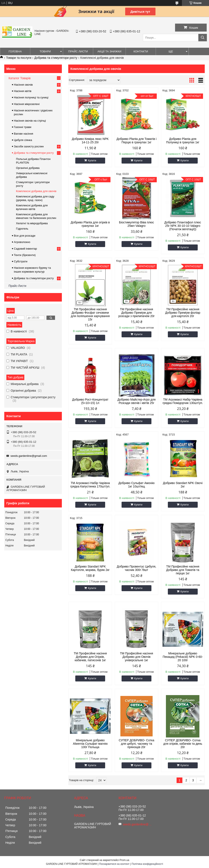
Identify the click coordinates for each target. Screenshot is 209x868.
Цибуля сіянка (23, 140)
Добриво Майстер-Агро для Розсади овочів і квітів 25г (137, 401)
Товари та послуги (19, 58)
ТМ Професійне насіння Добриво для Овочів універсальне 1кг (136, 657)
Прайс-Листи (17, 286)
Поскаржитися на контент (114, 864)
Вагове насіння (23, 134)
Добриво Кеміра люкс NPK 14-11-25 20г (90, 141)
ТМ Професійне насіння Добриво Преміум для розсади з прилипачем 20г (136, 313)
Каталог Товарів (20, 78)
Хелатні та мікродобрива (32, 223)
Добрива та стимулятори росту (56, 58)
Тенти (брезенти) (25, 255)
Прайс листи (78, 51)
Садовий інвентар (25, 249)
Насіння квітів (23, 91)
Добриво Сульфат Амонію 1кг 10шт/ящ (136, 485)
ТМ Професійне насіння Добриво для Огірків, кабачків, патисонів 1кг (90, 657)
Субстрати (21, 261)
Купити (92, 161)
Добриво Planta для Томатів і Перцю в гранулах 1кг (136, 141)
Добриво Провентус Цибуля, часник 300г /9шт (137, 568)
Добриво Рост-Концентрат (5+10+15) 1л (90, 401)
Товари (45, 51)
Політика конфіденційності (147, 864)
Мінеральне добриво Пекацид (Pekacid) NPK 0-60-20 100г (183, 657)
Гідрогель (22, 229)
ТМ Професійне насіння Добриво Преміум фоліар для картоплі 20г (183, 313)
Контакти (141, 51)
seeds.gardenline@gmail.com (29, 456)
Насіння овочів (23, 85)
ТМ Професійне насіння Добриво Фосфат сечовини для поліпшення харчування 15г (90, 314)
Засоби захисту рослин (29, 146)
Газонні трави (23, 127)
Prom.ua (124, 860)
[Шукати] (203, 38)
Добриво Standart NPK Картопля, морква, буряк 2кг (90, 568)
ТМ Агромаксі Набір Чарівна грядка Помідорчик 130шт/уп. (183, 401)
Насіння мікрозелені (27, 104)
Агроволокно (22, 242)
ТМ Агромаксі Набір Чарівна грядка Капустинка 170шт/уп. (90, 485)
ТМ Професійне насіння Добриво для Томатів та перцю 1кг (183, 570)
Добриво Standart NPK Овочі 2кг (183, 485)
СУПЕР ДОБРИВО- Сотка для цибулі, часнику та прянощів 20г (137, 744)
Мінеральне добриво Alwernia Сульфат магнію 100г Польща (90, 744)
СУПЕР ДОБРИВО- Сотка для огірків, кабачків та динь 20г (183, 744)
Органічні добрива (28, 168)
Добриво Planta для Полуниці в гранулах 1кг (183, 141)
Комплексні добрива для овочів (36, 191)
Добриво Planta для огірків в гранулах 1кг (90, 224)
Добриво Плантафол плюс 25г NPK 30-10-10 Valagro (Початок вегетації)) (183, 226)
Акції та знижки (109, 51)
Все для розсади (25, 236)
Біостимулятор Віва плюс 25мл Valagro (136, 224)
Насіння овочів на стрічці (30, 121)
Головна (15, 51)
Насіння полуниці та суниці (31, 97)
